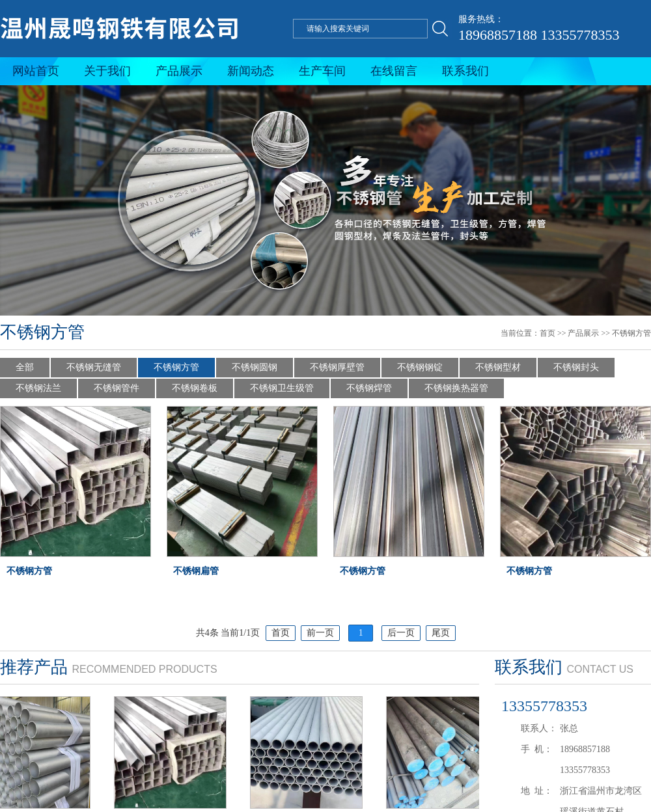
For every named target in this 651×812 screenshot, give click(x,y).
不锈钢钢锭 (420, 367)
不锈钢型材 (498, 367)
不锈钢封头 (576, 367)
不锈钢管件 (117, 388)
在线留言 (394, 71)
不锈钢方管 (631, 333)
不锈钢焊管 (369, 388)
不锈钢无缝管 (94, 367)
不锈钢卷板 (195, 388)
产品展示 (179, 71)
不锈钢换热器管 (456, 388)
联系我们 (465, 71)
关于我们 (107, 71)
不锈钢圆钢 (255, 367)
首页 (547, 333)
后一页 (401, 633)
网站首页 (36, 71)
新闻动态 (251, 71)
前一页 (320, 633)
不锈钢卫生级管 (282, 388)
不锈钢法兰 (38, 388)
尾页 (441, 633)
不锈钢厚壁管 (337, 367)
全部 (25, 367)
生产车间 (322, 71)
